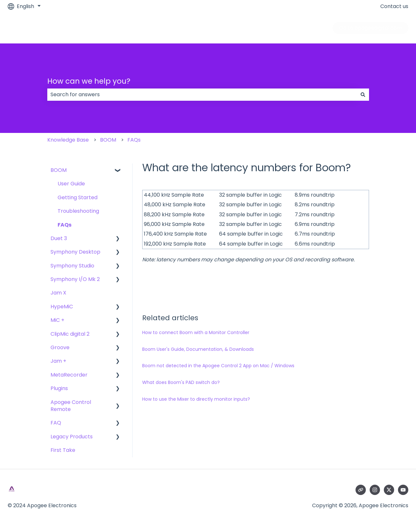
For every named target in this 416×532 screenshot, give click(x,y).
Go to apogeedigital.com (370, 28)
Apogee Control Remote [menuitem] (71, 406)
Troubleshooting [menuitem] (78, 211)
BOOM (108, 140)
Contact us (394, 6)
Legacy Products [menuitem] (72, 437)
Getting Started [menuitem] (78, 197)
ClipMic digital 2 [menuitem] (70, 334)
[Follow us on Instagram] (375, 490)
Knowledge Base (68, 140)
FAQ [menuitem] (56, 423)
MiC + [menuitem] (57, 320)
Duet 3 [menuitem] (59, 238)
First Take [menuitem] (63, 450)
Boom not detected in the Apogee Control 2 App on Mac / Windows (218, 366)
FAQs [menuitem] (65, 225)
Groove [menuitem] (60, 347)
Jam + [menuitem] (58, 361)
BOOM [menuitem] (59, 170)
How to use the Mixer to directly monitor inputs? (196, 399)
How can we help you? (89, 81)
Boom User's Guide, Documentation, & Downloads (198, 349)
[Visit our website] (361, 490)
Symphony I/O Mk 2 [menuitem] (75, 279)
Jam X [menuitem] (58, 293)
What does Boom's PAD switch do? (181, 382)
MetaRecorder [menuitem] (69, 375)
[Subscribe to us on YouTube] (403, 490)
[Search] (363, 95)
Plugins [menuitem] (59, 388)
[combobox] (202, 95)
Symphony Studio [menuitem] (72, 266)
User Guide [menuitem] (71, 184)
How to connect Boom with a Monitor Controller (196, 332)
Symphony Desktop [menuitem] (75, 252)
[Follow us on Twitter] (389, 490)
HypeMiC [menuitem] (62, 307)
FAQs (134, 140)
